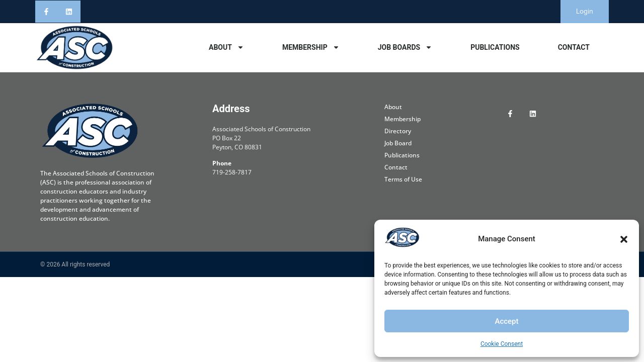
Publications (495, 47)
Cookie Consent (502, 344)
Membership (311, 47)
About (226, 47)
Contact (574, 47)
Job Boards (405, 47)
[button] (624, 239)
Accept (506, 321)
